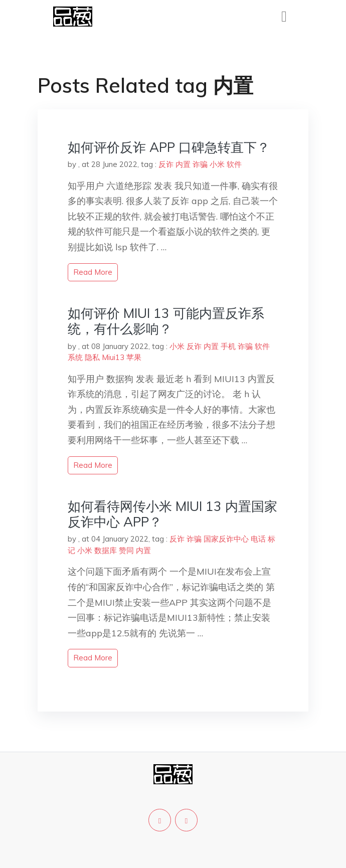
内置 (183, 164)
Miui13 (113, 357)
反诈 (166, 164)
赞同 (126, 550)
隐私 (92, 357)
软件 (234, 164)
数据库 (106, 550)
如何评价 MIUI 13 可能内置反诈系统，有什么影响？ (166, 321)
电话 (258, 539)
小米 (217, 164)
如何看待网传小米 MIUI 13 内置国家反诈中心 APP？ (172, 514)
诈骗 (200, 164)
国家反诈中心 (226, 539)
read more (93, 272)
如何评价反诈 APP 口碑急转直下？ (169, 147)
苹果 (134, 357)
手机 (228, 346)
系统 (75, 357)
